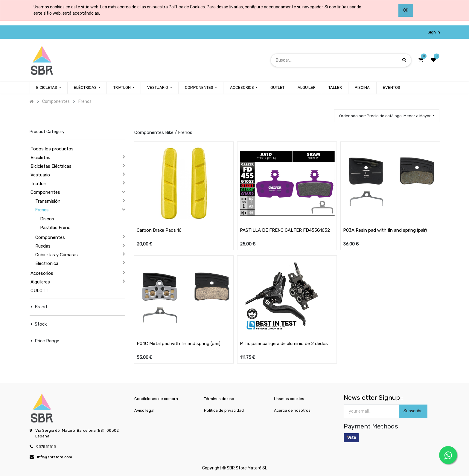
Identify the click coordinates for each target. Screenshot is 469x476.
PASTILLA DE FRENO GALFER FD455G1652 (285, 230)
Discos (47, 219)
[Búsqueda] (404, 60)
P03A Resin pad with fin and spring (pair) (385, 230)
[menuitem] (277, 88)
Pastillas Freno (55, 228)
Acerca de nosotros (292, 410)
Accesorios (42, 273)
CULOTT (39, 291)
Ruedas (43, 246)
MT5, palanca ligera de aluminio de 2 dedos (284, 344)
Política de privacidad (224, 410)
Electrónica (47, 263)
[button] (387, 116)
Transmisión (48, 201)
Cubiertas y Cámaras (57, 255)
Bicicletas (40, 158)
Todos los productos (52, 149)
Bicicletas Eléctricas (51, 166)
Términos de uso (219, 399)
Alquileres (40, 282)
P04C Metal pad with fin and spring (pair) (179, 344)
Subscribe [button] (413, 411)
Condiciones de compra (156, 399)
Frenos (42, 210)
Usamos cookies (289, 399)
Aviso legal (144, 410)
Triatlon (38, 184)
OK (406, 10)
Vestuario (40, 175)
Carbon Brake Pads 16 (159, 230)
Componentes (45, 192)
